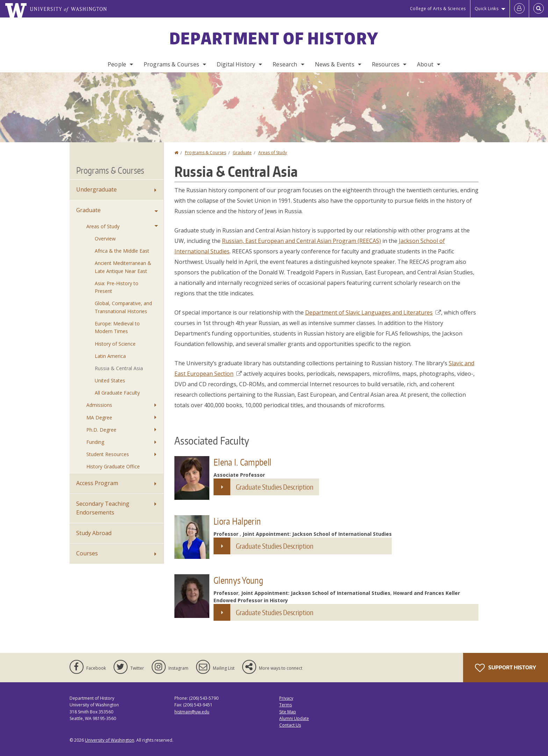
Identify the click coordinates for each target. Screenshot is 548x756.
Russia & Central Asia (119, 368)
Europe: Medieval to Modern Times (117, 327)
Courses (87, 553)
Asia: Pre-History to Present (117, 287)
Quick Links (487, 9)
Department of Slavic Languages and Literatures (373, 312)
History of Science (115, 344)
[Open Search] (539, 9)
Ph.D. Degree (101, 430)
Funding (95, 442)
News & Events (335, 64)
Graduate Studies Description (275, 487)
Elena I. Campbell (242, 462)
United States (110, 380)
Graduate (242, 153)
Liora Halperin (237, 521)
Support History (506, 668)
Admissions (99, 405)
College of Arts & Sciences (438, 9)
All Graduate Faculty (117, 393)
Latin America (110, 356)
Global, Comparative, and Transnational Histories (123, 307)
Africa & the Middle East (122, 251)
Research (285, 64)
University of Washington (110, 740)
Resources (386, 64)
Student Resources (108, 454)
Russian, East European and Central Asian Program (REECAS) (301, 241)
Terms (286, 705)
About (425, 64)
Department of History (274, 38)
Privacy (286, 698)
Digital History (236, 64)
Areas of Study (273, 153)
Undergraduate (96, 189)
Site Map (288, 712)
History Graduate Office (113, 466)
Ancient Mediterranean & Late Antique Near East (123, 267)
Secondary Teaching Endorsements (103, 508)
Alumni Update (294, 718)
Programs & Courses (171, 64)
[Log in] (519, 9)
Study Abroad (94, 533)
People (117, 64)
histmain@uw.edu (192, 712)
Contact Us (290, 725)
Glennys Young (238, 580)
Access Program (97, 483)
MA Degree (99, 417)
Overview (105, 239)
